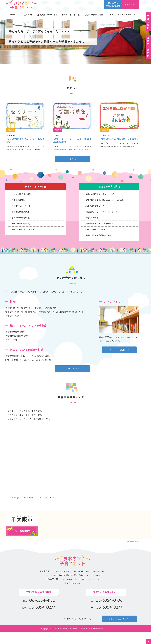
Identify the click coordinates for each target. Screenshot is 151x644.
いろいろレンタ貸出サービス (119, 359)
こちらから (40, 508)
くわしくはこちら (72, 378)
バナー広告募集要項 (131, 552)
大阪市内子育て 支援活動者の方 (113, 4)
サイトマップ (131, 4)
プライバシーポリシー (88, 630)
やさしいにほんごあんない (119, 630)
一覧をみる (72, 162)
